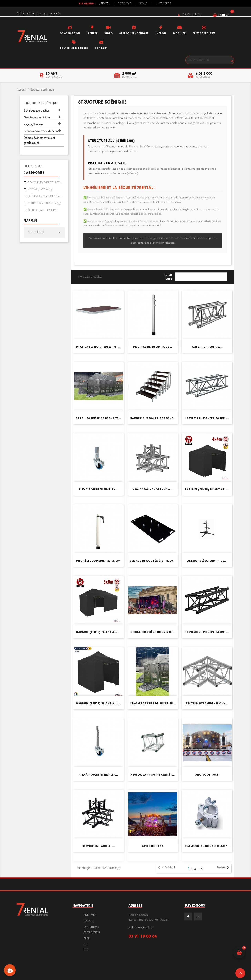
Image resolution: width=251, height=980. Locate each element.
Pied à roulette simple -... (98, 490)
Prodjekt (125, 4)
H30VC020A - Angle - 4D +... (153, 490)
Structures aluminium (37, 118)
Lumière (92, 33)
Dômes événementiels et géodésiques (39, 140)
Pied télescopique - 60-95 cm (98, 561)
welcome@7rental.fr (141, 928)
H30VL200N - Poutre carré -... (207, 632)
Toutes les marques (74, 48)
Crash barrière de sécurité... (98, 418)
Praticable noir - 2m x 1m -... (98, 347)
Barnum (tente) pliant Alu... (207, 490)
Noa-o (143, 4)
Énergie (161, 33)
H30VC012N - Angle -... (98, 846)
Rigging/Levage (33, 124)
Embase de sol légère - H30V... (153, 561)
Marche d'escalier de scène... (153, 418)
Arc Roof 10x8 (207, 775)
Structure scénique (134, 33)
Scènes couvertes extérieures (42, 131)
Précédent (166, 868)
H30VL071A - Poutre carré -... (207, 418)
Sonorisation (70, 33)
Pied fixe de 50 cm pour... (153, 347)
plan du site (87, 945)
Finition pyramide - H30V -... (207, 703)
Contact (101, 48)
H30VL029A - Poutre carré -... (153, 775)
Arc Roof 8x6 (153, 846)
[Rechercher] (210, 60)
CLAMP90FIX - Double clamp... (207, 846)
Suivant (223, 868)
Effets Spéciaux (204, 33)
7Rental (105, 4)
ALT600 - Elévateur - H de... (207, 561)
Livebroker (163, 4)
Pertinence (201, 277)
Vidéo (109, 33)
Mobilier (180, 33)
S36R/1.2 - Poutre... (207, 347)
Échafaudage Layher (36, 111)
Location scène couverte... (153, 632)
